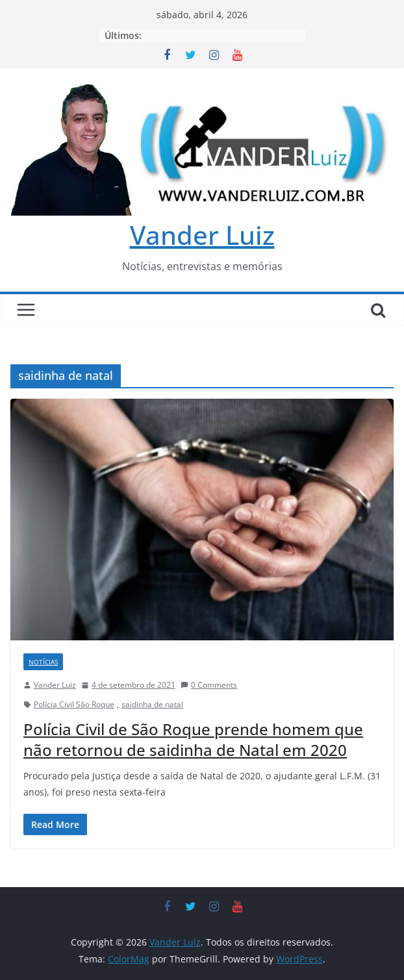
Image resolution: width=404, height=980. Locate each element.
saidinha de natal (152, 704)
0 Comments (209, 685)
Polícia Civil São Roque (74, 704)
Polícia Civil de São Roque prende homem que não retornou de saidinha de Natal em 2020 (193, 739)
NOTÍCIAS (43, 662)
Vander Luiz (202, 235)
